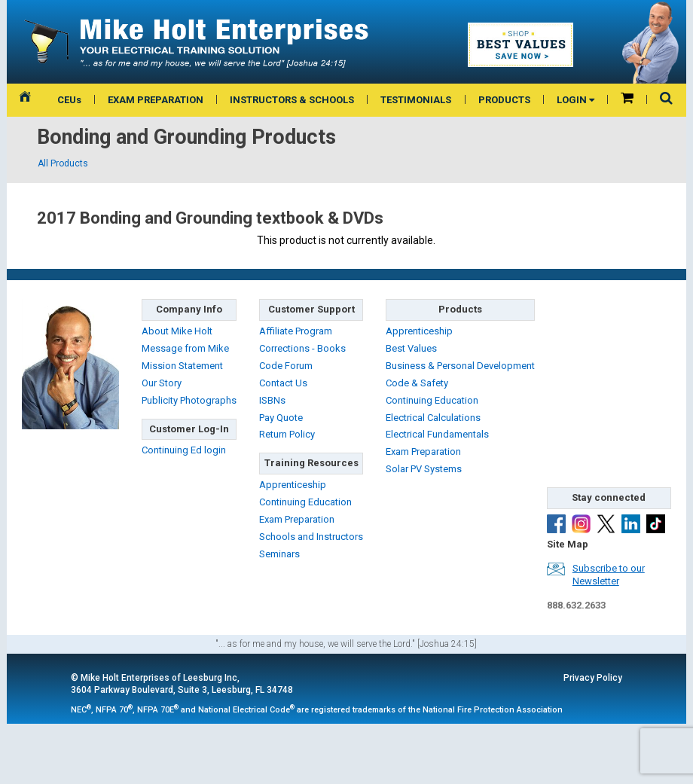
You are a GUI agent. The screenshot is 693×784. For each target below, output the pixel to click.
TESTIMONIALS (416, 100)
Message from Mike (185, 348)
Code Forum (286, 366)
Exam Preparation (297, 519)
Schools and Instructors (311, 537)
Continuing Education (305, 502)
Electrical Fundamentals (437, 434)
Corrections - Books (302, 348)
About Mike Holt (177, 331)
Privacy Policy (593, 678)
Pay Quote (281, 418)
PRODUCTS (504, 100)
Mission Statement (182, 366)
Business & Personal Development (460, 366)
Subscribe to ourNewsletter (609, 575)
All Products (63, 163)
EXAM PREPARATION (156, 100)
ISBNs (272, 400)
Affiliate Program (296, 331)
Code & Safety (417, 383)
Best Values (411, 348)
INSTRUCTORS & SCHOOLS (292, 100)
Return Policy (287, 434)
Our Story (162, 383)
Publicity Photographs (189, 400)
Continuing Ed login (184, 450)
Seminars (279, 554)
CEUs (69, 100)
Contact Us (283, 383)
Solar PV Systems (424, 469)
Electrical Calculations (433, 418)
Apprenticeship (293, 485)
